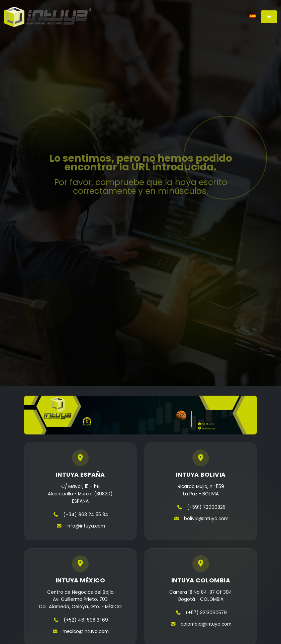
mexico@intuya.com (86, 631)
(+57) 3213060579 (206, 613)
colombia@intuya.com (206, 624)
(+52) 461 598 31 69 (86, 620)
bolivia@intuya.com (206, 519)
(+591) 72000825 (206, 507)
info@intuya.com (86, 526)
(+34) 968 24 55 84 (86, 515)
